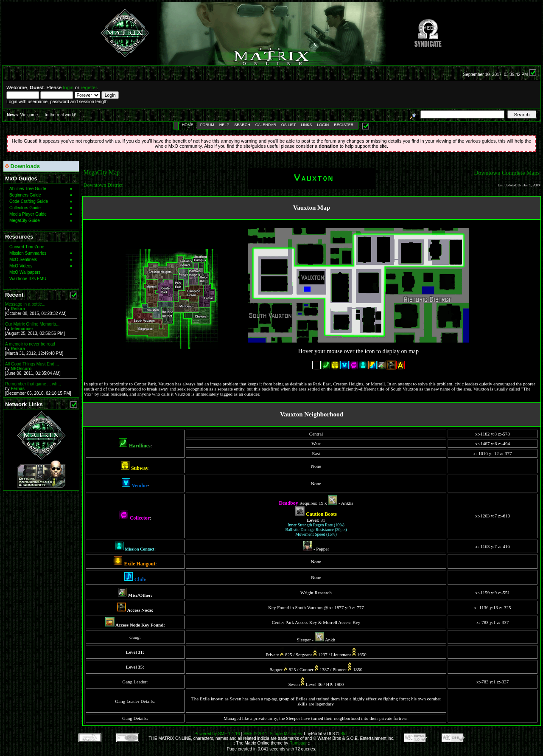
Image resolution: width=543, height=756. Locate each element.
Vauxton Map (312, 208)
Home (188, 125)
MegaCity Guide (41, 221)
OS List (289, 125)
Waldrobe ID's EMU (28, 279)
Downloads (22, 166)
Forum (207, 125)
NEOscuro (21, 369)
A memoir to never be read (30, 344)
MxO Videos (41, 266)
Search (242, 125)
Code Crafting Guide (41, 201)
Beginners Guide (41, 195)
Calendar (266, 125)
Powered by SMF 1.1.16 (217, 734)
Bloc (344, 734)
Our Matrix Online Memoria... (32, 324)
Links (306, 125)
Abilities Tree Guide (41, 189)
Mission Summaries (41, 253)
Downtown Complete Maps (507, 173)
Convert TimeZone (27, 247)
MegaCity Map (102, 173)
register (89, 87)
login (69, 87)
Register (344, 125)
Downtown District (103, 185)
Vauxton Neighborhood (312, 414)
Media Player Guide (41, 214)
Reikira (18, 309)
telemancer (22, 329)
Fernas (18, 389)
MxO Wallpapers (25, 272)
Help (224, 125)
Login (323, 125)
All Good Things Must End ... (32, 364)
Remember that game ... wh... (33, 384)
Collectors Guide (41, 208)
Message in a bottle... (25, 304)
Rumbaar (298, 743)
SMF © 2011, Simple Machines (273, 734)
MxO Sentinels (41, 260)
